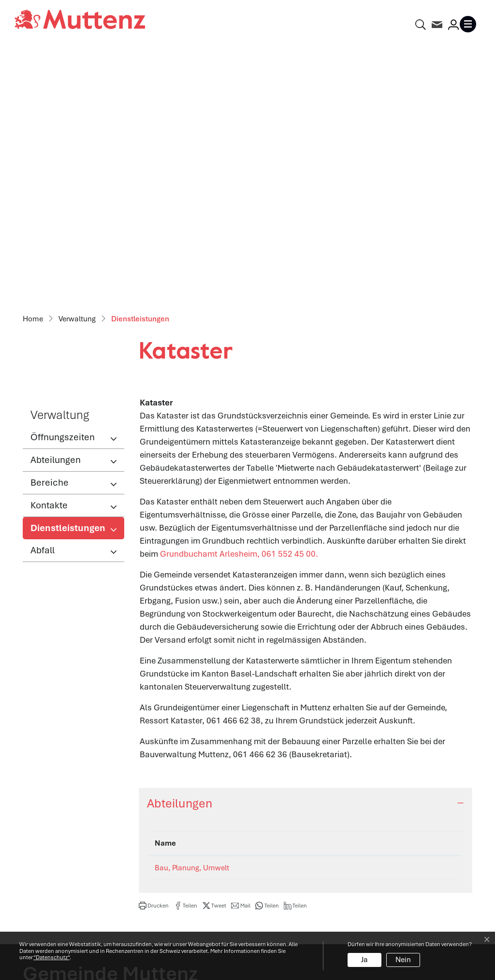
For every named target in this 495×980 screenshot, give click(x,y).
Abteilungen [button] (180, 551)
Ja (364, 960)
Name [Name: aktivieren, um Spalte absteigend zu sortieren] (165, 591)
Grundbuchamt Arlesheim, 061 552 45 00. (244, 301)
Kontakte (49, 252)
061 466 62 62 (79, 817)
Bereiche (50, 230)
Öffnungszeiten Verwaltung (306, 778)
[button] (154, 653)
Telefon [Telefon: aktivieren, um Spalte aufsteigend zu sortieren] (293, 591)
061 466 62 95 (304, 615)
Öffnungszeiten (63, 184)
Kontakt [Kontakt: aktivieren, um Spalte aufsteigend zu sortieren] (380, 591)
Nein (403, 960)
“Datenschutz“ (51, 957)
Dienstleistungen (68, 278)
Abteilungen (56, 207)
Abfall (43, 297)
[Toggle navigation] (470, 24)
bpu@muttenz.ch (395, 615)
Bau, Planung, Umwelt (192, 615)
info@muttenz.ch (55, 830)
